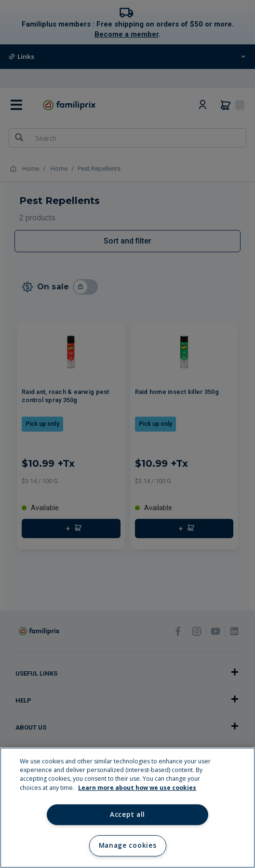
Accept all (127, 814)
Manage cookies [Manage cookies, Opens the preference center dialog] (127, 845)
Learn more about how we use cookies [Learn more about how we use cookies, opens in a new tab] (137, 788)
